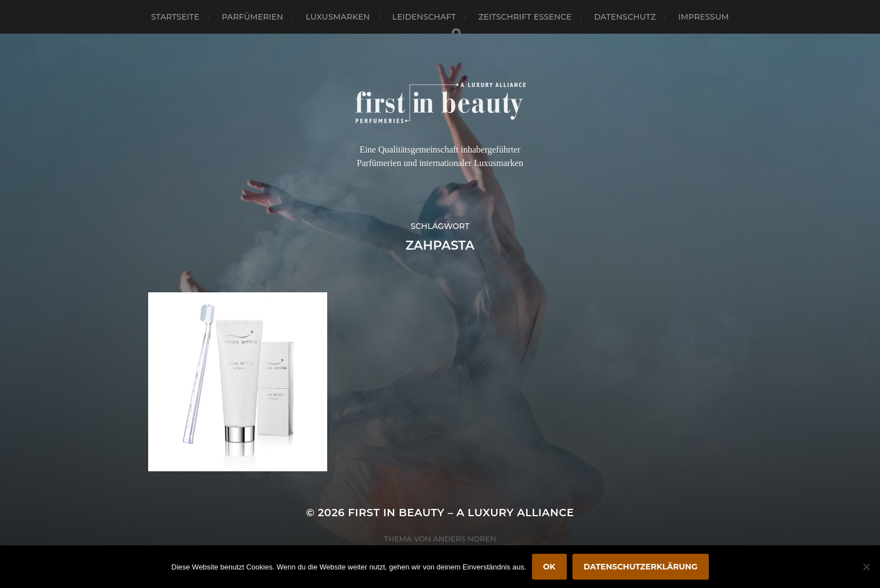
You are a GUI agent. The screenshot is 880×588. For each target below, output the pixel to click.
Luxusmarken (338, 17)
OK (549, 567)
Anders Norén (465, 539)
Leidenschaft (424, 17)
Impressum (704, 17)
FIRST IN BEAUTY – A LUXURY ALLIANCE (461, 513)
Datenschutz (625, 17)
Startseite (175, 17)
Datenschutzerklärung (641, 567)
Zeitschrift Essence (525, 17)
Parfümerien (252, 17)
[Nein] (866, 567)
